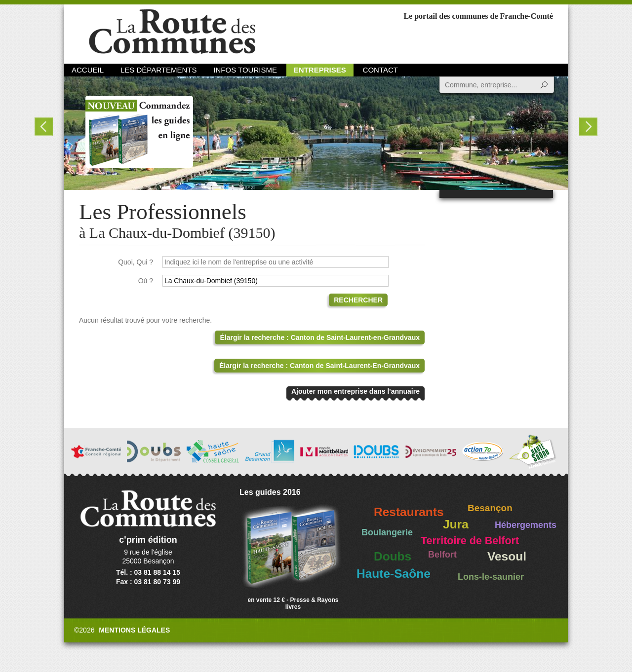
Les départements (158, 70)
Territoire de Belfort (470, 541)
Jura (456, 524)
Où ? (146, 281)
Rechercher (358, 300)
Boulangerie (387, 532)
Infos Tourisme (245, 70)
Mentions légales (134, 630)
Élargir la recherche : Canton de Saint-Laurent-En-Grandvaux (319, 366)
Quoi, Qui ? (136, 262)
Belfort (442, 555)
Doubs (393, 556)
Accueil (88, 70)
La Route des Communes (172, 32)
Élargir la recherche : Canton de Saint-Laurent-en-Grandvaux (320, 337)
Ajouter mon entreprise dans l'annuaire (355, 391)
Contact (380, 70)
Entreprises (320, 70)
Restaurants (409, 512)
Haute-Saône (394, 574)
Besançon (490, 508)
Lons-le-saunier (491, 577)
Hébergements (526, 525)
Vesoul (507, 556)
